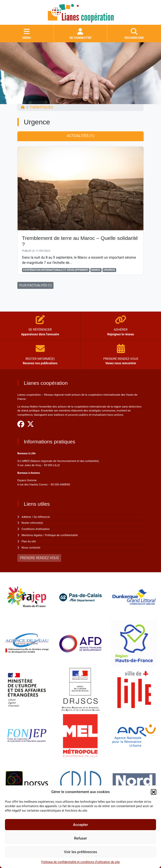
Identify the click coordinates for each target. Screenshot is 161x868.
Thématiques (41, 107)
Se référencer (42, 517)
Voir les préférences (80, 852)
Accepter (80, 825)
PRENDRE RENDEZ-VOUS (39, 558)
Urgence (109, 270)
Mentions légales (32, 535)
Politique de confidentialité (61, 535)
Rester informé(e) (32, 523)
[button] (154, 792)
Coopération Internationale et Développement (56, 270)
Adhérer (26, 517)
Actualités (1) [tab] (80, 136)
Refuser (80, 838)
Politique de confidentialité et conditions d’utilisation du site (81, 862)
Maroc (96, 270)
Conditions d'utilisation (36, 529)
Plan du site (29, 541)
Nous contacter (31, 548)
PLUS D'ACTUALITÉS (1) (35, 285)
